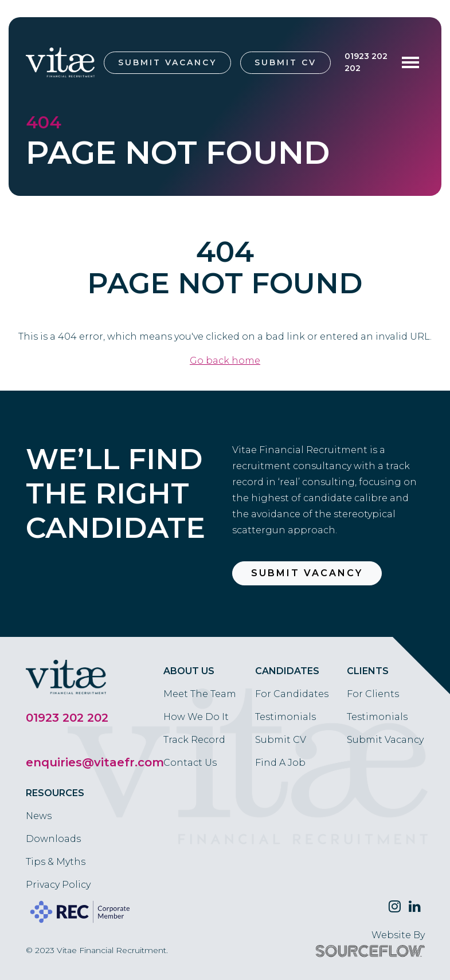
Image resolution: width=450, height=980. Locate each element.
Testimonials (285, 717)
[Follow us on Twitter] (395, 907)
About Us (189, 671)
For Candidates (292, 694)
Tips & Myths (56, 862)
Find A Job (280, 763)
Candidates (287, 671)
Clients (368, 671)
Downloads (53, 839)
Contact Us (190, 763)
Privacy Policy (58, 885)
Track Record (194, 740)
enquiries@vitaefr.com (95, 762)
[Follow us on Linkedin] (415, 907)
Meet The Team (200, 694)
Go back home (225, 361)
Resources (55, 793)
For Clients (373, 694)
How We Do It (196, 717)
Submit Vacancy (167, 62)
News (39, 816)
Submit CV (285, 62)
